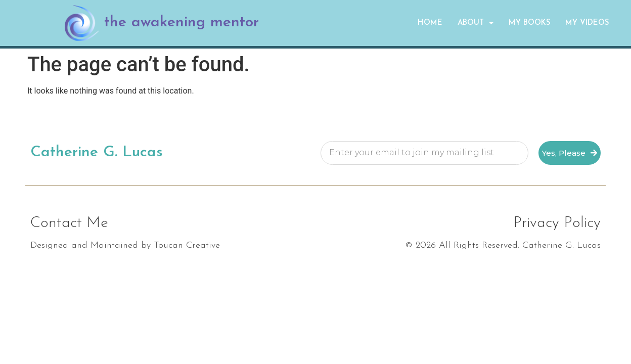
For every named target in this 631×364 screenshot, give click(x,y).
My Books (529, 23)
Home (430, 23)
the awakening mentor (182, 22)
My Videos (587, 23)
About (476, 23)
